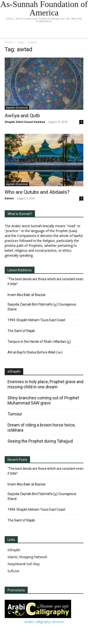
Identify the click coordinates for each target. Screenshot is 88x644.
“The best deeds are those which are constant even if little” (45, 282)
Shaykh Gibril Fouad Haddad (25, 122)
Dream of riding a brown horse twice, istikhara (41, 428)
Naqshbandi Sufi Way (24, 564)
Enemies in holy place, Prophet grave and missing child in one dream (45, 384)
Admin (9, 198)
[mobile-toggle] (8, 31)
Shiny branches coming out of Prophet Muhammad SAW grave (43, 400)
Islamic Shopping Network (27, 557)
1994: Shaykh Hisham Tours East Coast (36, 320)
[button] (81, 31)
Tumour (15, 414)
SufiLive (13, 571)
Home (9, 42)
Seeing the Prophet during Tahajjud (40, 441)
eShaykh (14, 371)
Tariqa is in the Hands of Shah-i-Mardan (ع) (39, 342)
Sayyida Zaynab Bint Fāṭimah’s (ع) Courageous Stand (42, 307)
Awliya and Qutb (22, 116)
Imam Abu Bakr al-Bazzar (27, 295)
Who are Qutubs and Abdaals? (37, 192)
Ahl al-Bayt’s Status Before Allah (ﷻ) (35, 352)
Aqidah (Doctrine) (17, 108)
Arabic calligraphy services (44, 622)
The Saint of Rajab (21, 331)
